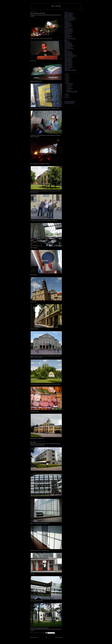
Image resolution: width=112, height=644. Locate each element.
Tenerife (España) (68, 60)
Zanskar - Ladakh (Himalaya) (70, 70)
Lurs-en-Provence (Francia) (70, 39)
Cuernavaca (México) (68, 20)
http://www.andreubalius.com (70, 102)
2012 (67, 74)
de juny (68, 90)
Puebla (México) (68, 47)
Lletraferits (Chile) (68, 36)
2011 (67, 76)
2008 (67, 81)
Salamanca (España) (68, 54)
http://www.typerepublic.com (70, 103)
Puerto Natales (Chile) (69, 49)
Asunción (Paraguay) (68, 15)
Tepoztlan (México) (68, 62)
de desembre (69, 84)
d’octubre (69, 87)
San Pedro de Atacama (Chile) (70, 56)
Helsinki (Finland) (68, 29)
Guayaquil (66, 27)
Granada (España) (68, 26)
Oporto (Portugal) (68, 44)
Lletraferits (66, 34)
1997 (67, 97)
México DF (66, 42)
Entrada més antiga (59, 637)
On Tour (56, 6)
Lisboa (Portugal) (68, 33)
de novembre (69, 85)
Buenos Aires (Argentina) (69, 17)
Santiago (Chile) (67, 59)
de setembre (69, 89)
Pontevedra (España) (68, 46)
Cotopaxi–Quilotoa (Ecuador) (70, 19)
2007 (67, 82)
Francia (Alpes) (67, 23)
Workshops (67, 69)
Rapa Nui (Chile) (68, 52)
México (66, 40)
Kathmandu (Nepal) (68, 30)
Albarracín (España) (68, 13)
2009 (67, 79)
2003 (67, 96)
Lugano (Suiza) (67, 37)
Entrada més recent (34, 637)
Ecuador (66, 22)
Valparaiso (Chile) (68, 65)
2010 (67, 77)
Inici (46, 637)
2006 (67, 94)
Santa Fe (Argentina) (68, 57)
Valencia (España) (68, 63)
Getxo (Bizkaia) (67, 24)
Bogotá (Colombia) (68, 16)
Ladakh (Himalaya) (68, 32)
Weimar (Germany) (68, 67)
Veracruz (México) (68, 66)
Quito (66, 50)
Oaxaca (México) (68, 43)
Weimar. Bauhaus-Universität (72, 92)
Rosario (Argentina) (68, 53)
